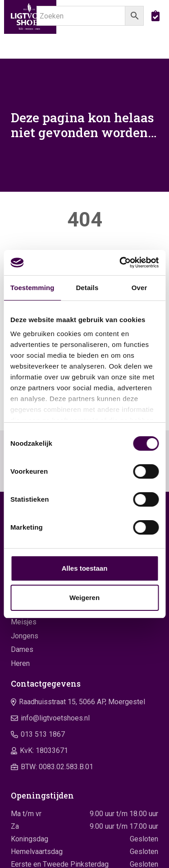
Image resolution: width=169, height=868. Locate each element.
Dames (22, 649)
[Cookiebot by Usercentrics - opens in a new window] (120, 263)
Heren (20, 663)
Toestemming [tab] (32, 288)
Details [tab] (87, 288)
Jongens (25, 636)
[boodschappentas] (156, 16)
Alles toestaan (85, 568)
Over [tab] (139, 288)
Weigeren (84, 598)
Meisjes (24, 622)
